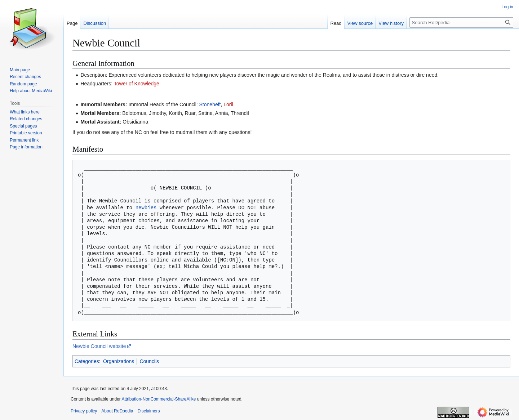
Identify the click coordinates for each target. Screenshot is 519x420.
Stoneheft (210, 104)
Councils (149, 361)
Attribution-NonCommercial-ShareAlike (159, 399)
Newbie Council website (99, 346)
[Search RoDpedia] (461, 23)
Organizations (119, 361)
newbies (146, 208)
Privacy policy (84, 411)
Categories (87, 361)
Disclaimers (148, 411)
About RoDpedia (117, 411)
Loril (228, 104)
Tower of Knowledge (137, 84)
